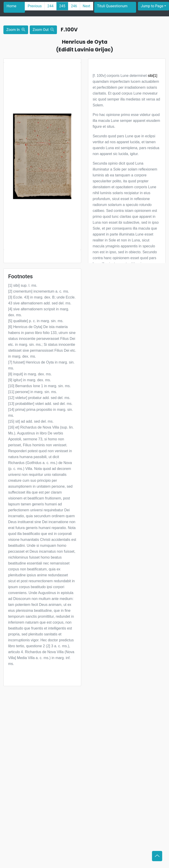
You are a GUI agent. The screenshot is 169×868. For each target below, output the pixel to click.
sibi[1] (152, 76)
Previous (35, 6)
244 (50, 6)
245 (62, 6)
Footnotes (20, 276)
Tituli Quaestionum (112, 6)
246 (74, 6)
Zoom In (16, 30)
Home (11, 6)
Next (87, 6)
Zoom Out (43, 30)
